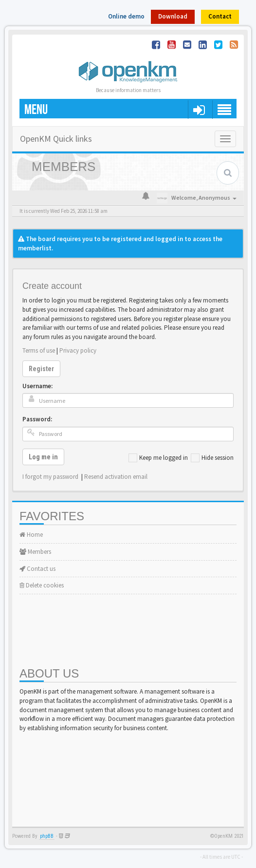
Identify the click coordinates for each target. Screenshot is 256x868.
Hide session (212, 458)
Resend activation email (116, 477)
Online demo (126, 16)
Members (35, 552)
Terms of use (39, 350)
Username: (37, 386)
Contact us (37, 569)
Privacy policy (78, 350)
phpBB (47, 836)
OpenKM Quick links (56, 139)
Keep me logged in (158, 458)
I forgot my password (50, 477)
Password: (37, 419)
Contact (220, 16)
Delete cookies (42, 585)
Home (31, 535)
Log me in (43, 457)
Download (173, 16)
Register (41, 369)
